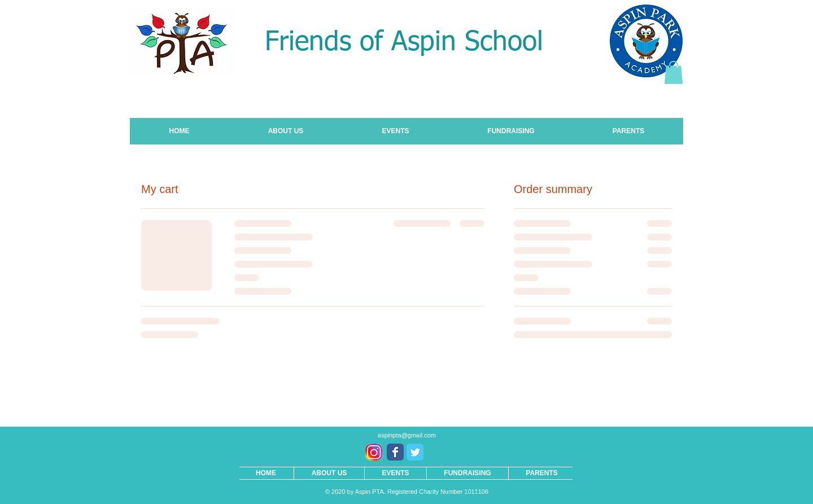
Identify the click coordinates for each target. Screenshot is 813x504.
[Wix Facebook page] (395, 452)
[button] (674, 73)
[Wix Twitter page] (415, 452)
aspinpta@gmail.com (407, 435)
